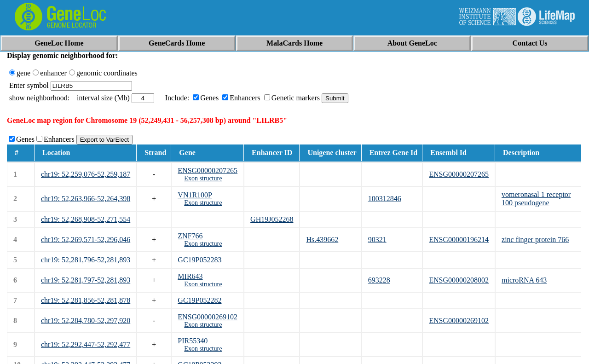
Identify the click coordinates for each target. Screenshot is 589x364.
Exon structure (203, 178)
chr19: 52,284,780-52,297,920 (86, 321)
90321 (377, 240)
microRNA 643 (524, 280)
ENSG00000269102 (208, 317)
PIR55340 (193, 341)
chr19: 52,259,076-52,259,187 (86, 174)
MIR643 (190, 276)
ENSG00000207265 (208, 170)
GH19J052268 (272, 219)
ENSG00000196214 (459, 240)
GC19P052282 (199, 300)
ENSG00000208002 (459, 280)
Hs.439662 (322, 240)
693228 (379, 280)
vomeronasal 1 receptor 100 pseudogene (536, 199)
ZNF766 (190, 236)
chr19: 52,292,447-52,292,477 (86, 344)
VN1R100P (195, 195)
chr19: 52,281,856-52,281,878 (86, 300)
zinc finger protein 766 (535, 240)
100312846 (385, 199)
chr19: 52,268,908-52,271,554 (86, 219)
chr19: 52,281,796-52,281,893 (86, 260)
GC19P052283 (199, 260)
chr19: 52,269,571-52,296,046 (86, 240)
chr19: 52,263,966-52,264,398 (86, 199)
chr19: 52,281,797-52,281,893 (86, 280)
